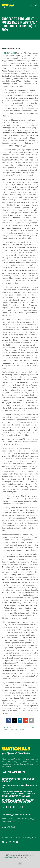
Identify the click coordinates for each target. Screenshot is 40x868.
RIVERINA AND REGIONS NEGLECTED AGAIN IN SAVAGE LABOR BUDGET (18, 801)
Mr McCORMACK (8, 53)
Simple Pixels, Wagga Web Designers (15, 857)
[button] (31, 5)
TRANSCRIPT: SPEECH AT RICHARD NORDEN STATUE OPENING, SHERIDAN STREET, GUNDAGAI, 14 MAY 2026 (18, 794)
